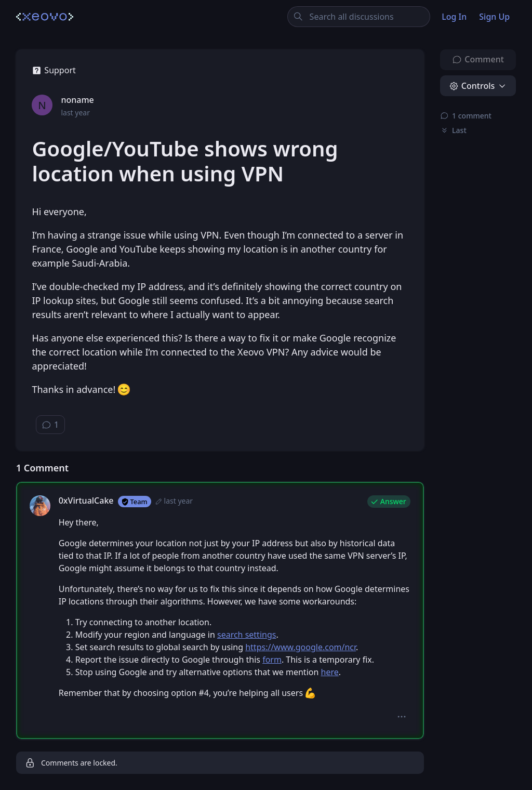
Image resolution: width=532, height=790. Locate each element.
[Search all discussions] (359, 17)
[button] (401, 716)
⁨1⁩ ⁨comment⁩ (466, 116)
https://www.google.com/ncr (301, 647)
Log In (454, 17)
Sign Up (494, 17)
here (330, 672)
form (272, 660)
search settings (247, 635)
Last (453, 130)
